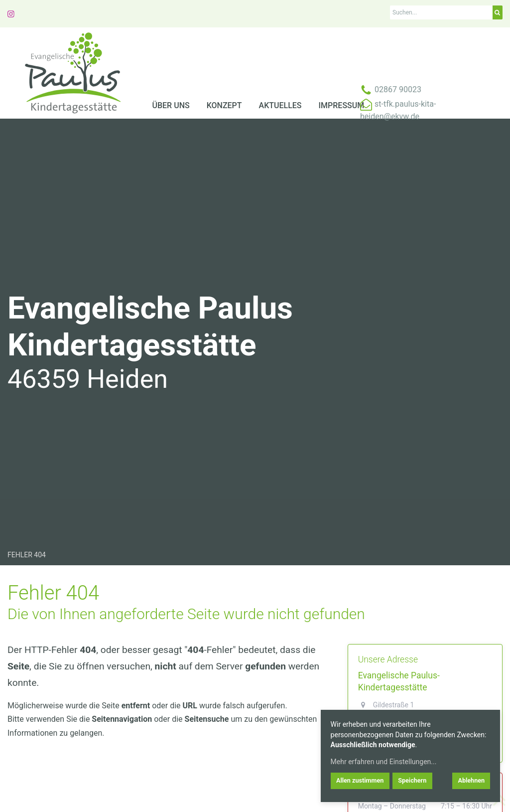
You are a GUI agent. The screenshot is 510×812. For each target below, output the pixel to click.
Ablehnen (471, 780)
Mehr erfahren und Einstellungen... (384, 762)
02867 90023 (398, 89)
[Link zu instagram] (11, 13)
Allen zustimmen (360, 780)
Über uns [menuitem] (171, 105)
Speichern (412, 780)
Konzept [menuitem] (224, 105)
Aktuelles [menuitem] (280, 105)
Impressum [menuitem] (342, 105)
